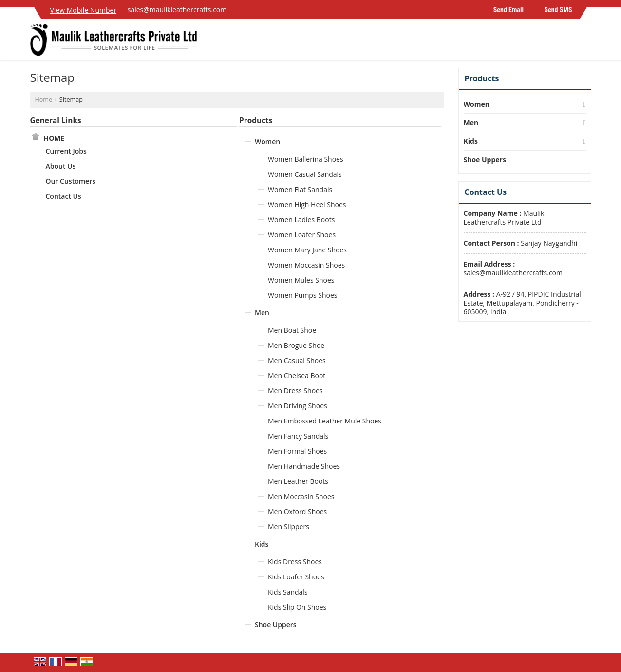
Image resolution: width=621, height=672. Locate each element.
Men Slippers (289, 527)
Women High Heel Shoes (307, 204)
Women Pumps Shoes (302, 295)
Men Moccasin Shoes (301, 496)
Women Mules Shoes (301, 280)
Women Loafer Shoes (302, 235)
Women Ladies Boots (301, 220)
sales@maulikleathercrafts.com (177, 10)
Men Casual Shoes (297, 360)
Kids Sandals (288, 592)
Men (262, 313)
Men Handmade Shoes (304, 466)
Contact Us (64, 196)
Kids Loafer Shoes (296, 577)
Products (256, 121)
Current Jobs (66, 151)
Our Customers (71, 181)
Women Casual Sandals (305, 174)
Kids (262, 544)
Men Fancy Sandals (298, 436)
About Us (61, 166)
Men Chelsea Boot (297, 375)
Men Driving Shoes (298, 406)
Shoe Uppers (276, 624)
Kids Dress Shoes (295, 562)
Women (267, 142)
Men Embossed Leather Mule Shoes (325, 421)
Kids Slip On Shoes (297, 607)
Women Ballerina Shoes (306, 159)
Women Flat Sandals (300, 189)
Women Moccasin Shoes (306, 265)
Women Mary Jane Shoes (307, 250)
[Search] (585, 42)
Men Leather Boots (298, 481)
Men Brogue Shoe (296, 345)
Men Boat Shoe (292, 330)
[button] (84, 10)
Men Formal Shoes (297, 451)
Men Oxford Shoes (297, 511)
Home (44, 100)
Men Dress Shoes (295, 391)
